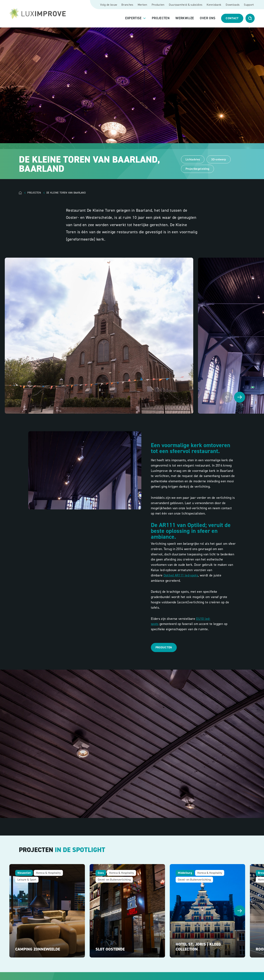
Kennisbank (214, 5)
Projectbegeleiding (197, 169)
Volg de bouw (109, 5)
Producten (158, 5)
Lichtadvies (193, 159)
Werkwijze (185, 18)
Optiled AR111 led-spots (181, 575)
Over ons (208, 18)
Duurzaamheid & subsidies (186, 5)
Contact (232, 18)
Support (249, 5)
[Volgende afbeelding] (240, 397)
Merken (142, 5)
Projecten (161, 18)
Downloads (233, 5)
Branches (127, 5)
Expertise (133, 18)
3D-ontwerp (219, 159)
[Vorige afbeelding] (227, 397)
